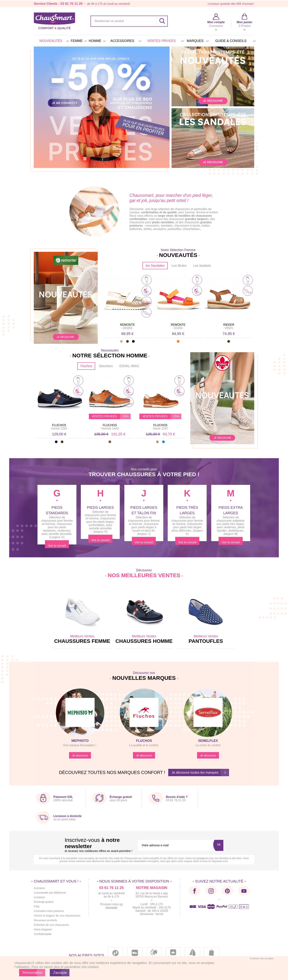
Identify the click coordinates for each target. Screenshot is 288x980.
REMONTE (127, 325)
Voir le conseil (57, 545)
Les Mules (179, 266)
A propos (40, 888)
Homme (97, 41)
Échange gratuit (44, 902)
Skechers (106, 366)
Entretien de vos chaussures (52, 925)
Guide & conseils (235, 41)
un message (117, 906)
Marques (197, 41)
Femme (78, 41)
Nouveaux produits (46, 920)
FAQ (37, 906)
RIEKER (229, 325)
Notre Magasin (43, 929)
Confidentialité (43, 934)
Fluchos (86, 366)
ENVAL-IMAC (129, 366)
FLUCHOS (59, 425)
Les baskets (202, 266)
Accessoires (125, 41)
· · (127, 328)
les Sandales (155, 266)
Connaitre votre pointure (50, 911)
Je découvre (80, 756)
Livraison (40, 897)
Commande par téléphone (51, 893)
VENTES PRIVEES (165, 41)
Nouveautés (54, 41)
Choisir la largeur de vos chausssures (58, 916)
